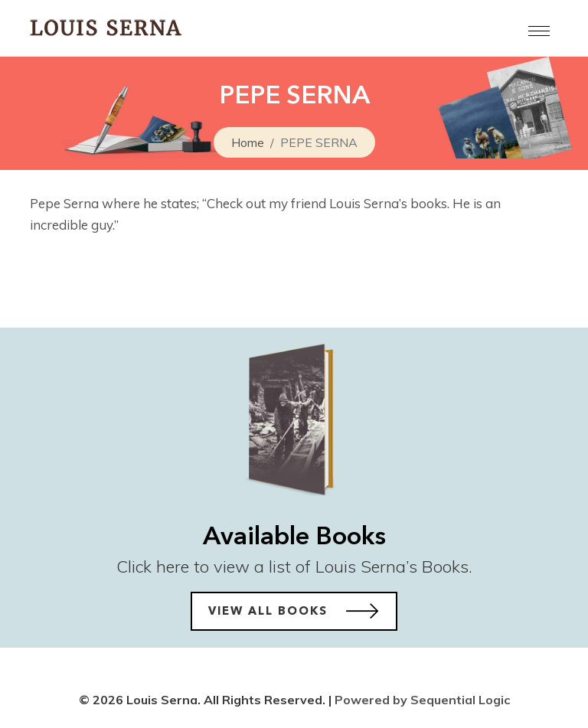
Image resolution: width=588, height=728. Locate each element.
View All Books (294, 611)
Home (248, 142)
